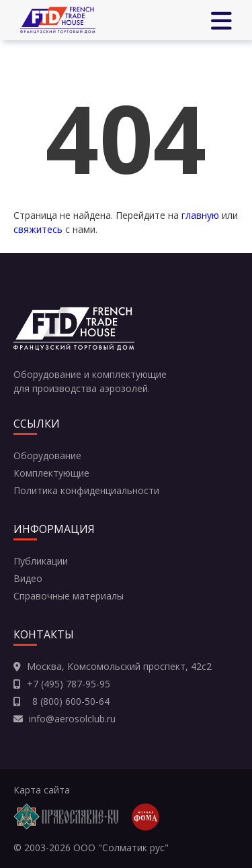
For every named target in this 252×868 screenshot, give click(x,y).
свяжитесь (38, 229)
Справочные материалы (69, 596)
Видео (28, 578)
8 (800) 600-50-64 (68, 701)
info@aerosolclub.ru (72, 719)
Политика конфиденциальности (86, 490)
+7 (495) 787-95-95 (69, 684)
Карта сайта (42, 790)
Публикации (41, 561)
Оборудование (47, 455)
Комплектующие (51, 473)
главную (200, 215)
